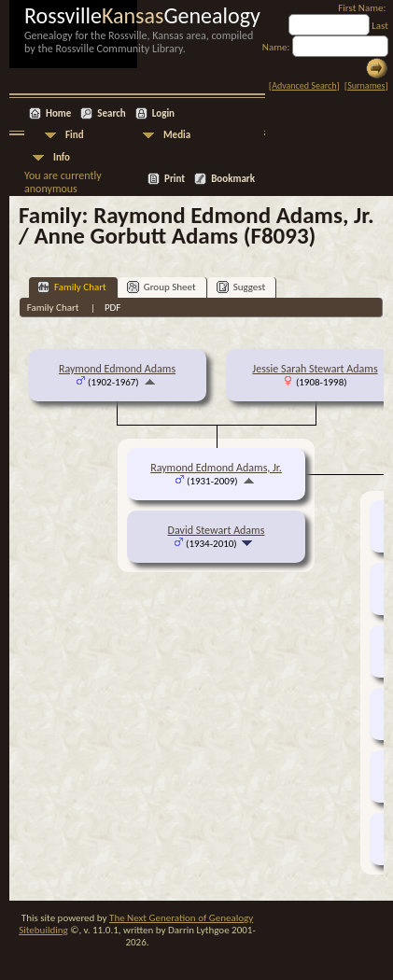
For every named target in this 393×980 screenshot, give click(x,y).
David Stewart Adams (217, 530)
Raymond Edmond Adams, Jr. (216, 468)
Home (58, 113)
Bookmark (233, 179)
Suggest (241, 287)
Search (111, 113)
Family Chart (72, 287)
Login (163, 113)
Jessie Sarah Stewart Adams (315, 369)
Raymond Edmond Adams (117, 369)
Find (75, 135)
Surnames (366, 85)
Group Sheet (161, 287)
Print (175, 179)
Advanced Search (304, 85)
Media (177, 135)
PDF (113, 308)
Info (62, 157)
